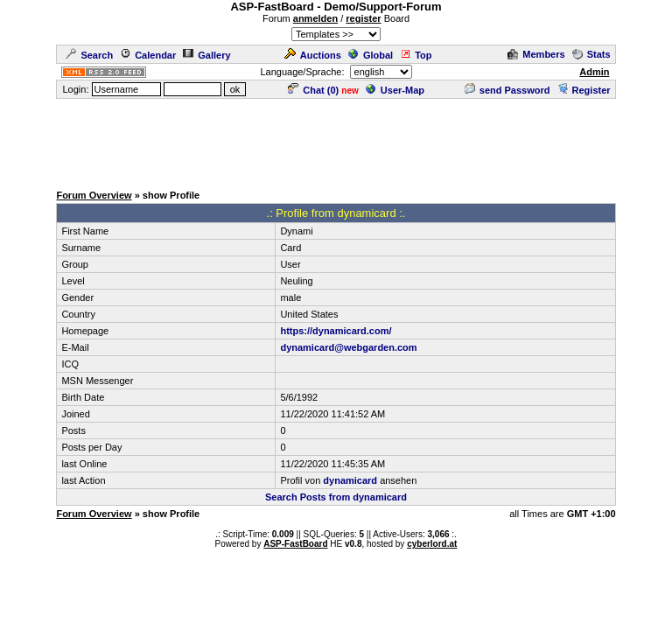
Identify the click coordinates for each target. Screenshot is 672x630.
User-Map (395, 90)
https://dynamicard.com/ (336, 331)
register (363, 18)
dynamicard (350, 480)
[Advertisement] (336, 140)
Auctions (313, 55)
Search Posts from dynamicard (336, 497)
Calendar (148, 55)
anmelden (315, 18)
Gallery (206, 55)
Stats (591, 54)
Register (584, 90)
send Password (507, 90)
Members (536, 54)
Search (89, 55)
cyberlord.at (432, 544)
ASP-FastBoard (295, 544)
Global (371, 55)
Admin (594, 72)
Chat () (313, 90)
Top (416, 55)
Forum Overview (94, 195)
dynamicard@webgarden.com (348, 347)
